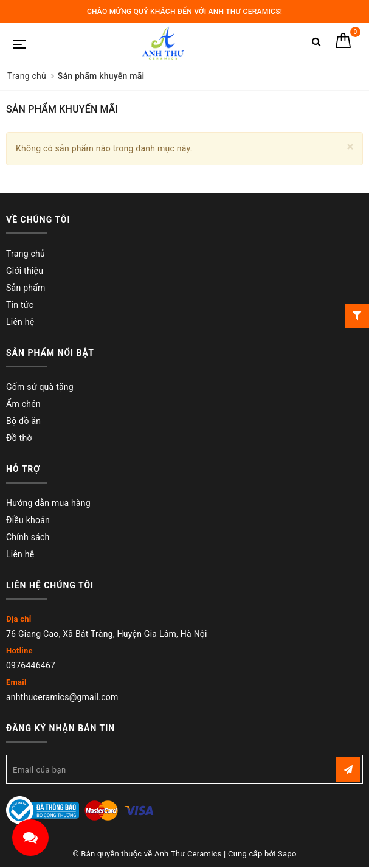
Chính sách (28, 537)
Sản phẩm (26, 288)
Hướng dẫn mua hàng (48, 503)
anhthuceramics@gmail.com (62, 697)
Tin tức (20, 305)
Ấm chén (23, 404)
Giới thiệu (25, 271)
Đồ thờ (19, 438)
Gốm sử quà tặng (40, 387)
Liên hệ (20, 322)
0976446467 (31, 665)
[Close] (350, 147)
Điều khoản (28, 520)
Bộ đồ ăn (23, 421)
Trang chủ (26, 254)
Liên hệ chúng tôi (50, 585)
